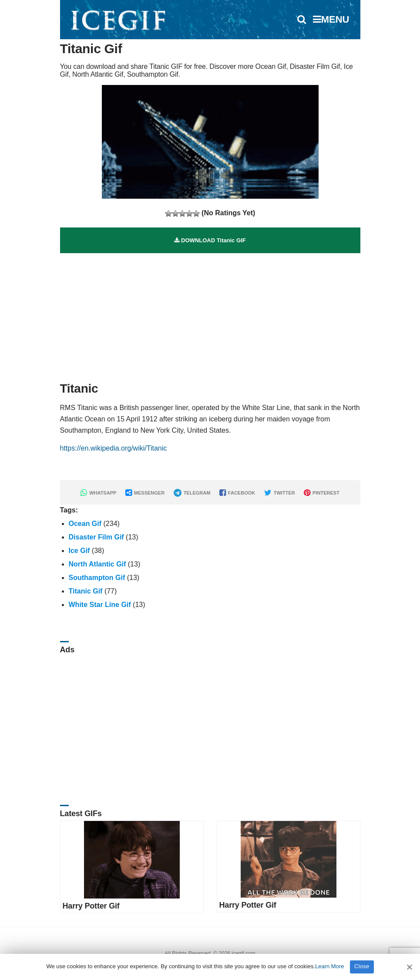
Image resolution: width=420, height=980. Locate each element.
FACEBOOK (237, 493)
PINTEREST (322, 493)
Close (362, 966)
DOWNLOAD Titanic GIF (210, 240)
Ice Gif (79, 551)
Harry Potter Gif (91, 906)
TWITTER (280, 493)
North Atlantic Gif (97, 564)
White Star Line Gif (100, 605)
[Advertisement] (210, 314)
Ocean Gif (85, 524)
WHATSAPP (98, 493)
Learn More (329, 966)
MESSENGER (145, 493)
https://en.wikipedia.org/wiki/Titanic (114, 448)
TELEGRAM (192, 493)
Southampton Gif (97, 578)
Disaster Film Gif (96, 537)
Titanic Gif (86, 591)
